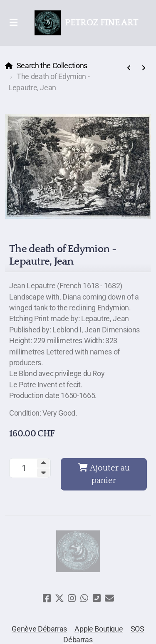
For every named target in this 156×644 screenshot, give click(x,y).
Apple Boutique (99, 629)
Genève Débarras (39, 629)
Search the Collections (52, 66)
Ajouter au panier (104, 474)
